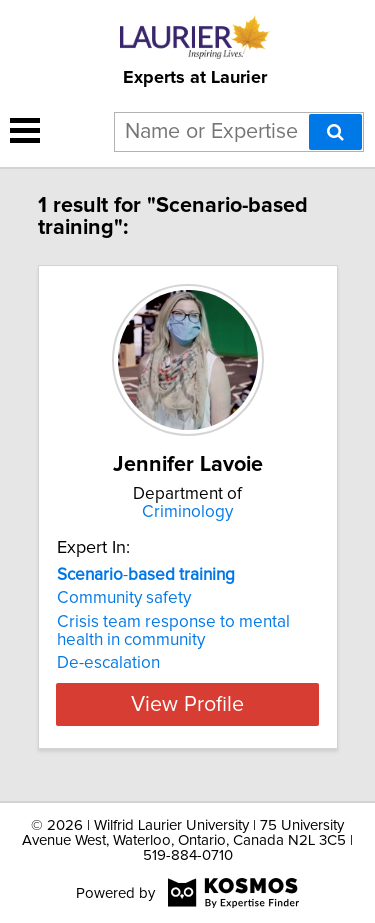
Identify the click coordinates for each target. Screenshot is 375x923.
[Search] (335, 132)
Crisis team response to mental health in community (173, 631)
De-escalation (108, 663)
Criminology (187, 512)
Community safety (124, 598)
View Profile (187, 704)
